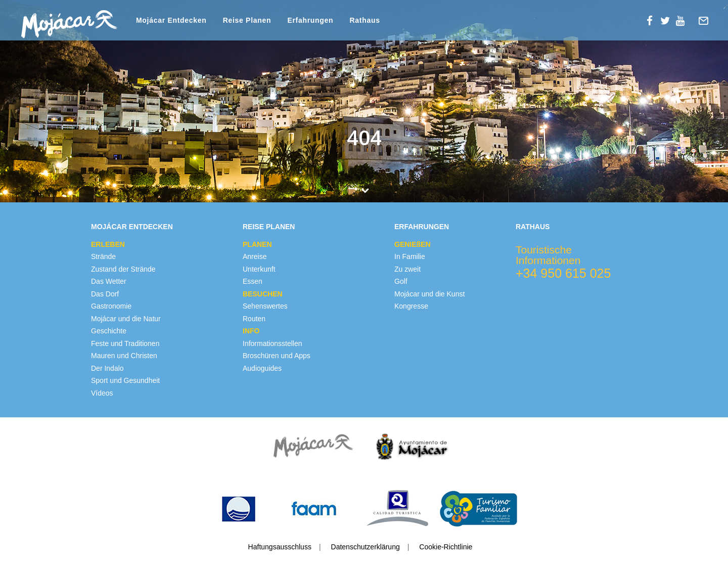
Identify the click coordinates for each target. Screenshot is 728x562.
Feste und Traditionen (125, 343)
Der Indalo (107, 368)
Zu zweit (407, 269)
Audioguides (262, 368)
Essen (253, 281)
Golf (401, 281)
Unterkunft (259, 269)
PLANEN (257, 244)
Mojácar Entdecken (132, 227)
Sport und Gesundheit (125, 380)
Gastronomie (111, 306)
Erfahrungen (422, 227)
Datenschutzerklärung (366, 547)
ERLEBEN (108, 244)
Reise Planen (269, 227)
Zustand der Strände (123, 269)
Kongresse (411, 306)
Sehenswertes (265, 306)
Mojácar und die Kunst (429, 294)
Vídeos (102, 393)
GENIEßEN (413, 244)
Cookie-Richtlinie (446, 547)
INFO (251, 331)
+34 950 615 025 (563, 273)
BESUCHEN (263, 294)
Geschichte (109, 331)
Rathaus (533, 227)
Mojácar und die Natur (126, 319)
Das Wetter (109, 281)
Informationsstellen (272, 343)
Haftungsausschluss (280, 547)
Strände (103, 256)
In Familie (410, 256)
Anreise (255, 256)
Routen (254, 319)
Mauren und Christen (124, 356)
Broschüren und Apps (277, 356)
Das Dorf (105, 294)
